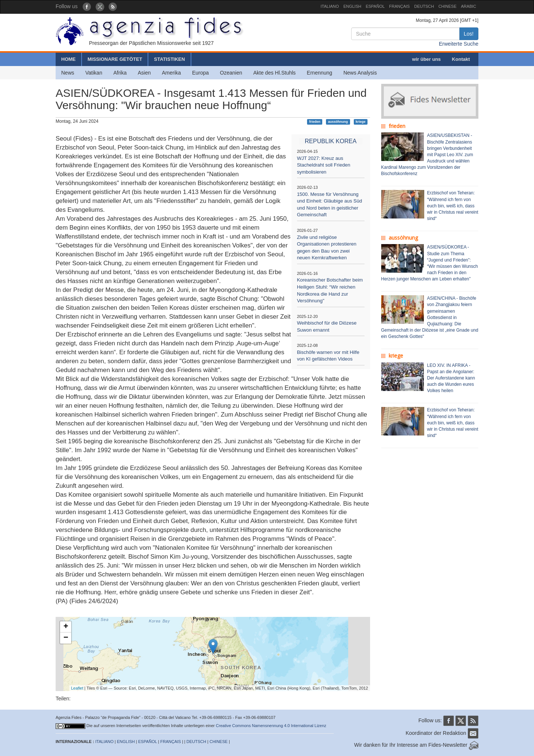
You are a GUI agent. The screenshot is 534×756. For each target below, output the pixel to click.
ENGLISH (352, 6)
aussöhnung (338, 122)
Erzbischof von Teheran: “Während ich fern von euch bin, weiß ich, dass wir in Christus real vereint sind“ (453, 206)
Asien (144, 73)
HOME (68, 59)
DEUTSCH (424, 6)
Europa (200, 73)
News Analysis (360, 73)
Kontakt (461, 59)
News (68, 73)
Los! (469, 34)
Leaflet (77, 688)
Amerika (172, 73)
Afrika (120, 73)
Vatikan (94, 73)
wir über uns (426, 59)
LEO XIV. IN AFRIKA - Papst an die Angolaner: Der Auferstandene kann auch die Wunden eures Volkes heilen (451, 378)
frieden (315, 122)
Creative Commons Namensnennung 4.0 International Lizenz (271, 726)
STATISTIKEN (169, 59)
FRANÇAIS (399, 6)
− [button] (66, 638)
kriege (361, 122)
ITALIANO (330, 6)
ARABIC (469, 6)
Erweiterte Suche (459, 44)
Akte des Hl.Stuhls (274, 73)
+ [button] (66, 627)
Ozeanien (231, 73)
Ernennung (319, 73)
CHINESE (447, 6)
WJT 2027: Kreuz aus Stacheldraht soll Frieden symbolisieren (324, 165)
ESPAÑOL (375, 6)
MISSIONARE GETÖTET (115, 59)
